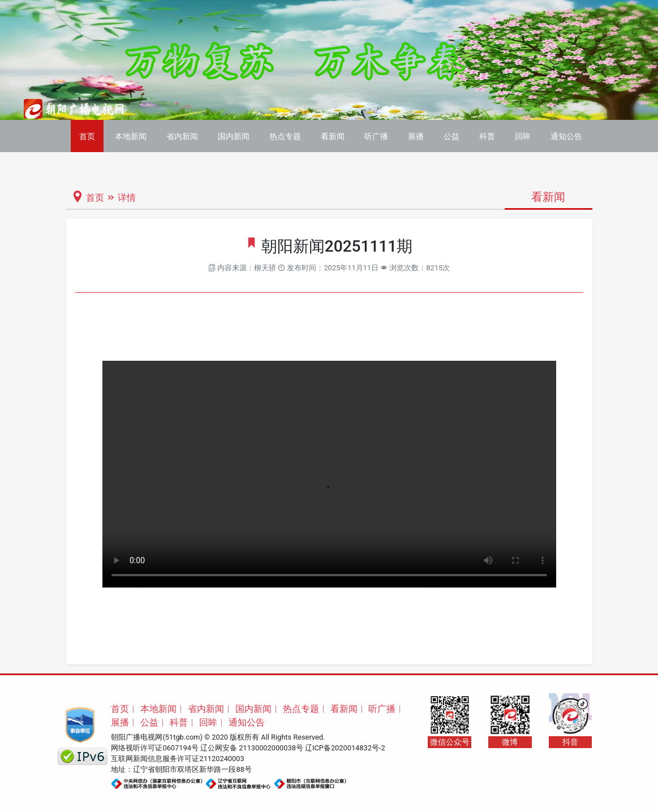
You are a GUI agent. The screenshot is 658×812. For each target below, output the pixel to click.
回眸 (523, 136)
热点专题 (285, 136)
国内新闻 (234, 136)
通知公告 (566, 136)
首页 (87, 136)
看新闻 (333, 136)
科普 (487, 136)
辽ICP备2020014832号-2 (345, 748)
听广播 (376, 136)
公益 (451, 136)
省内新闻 (182, 136)
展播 (416, 136)
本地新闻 (131, 136)
